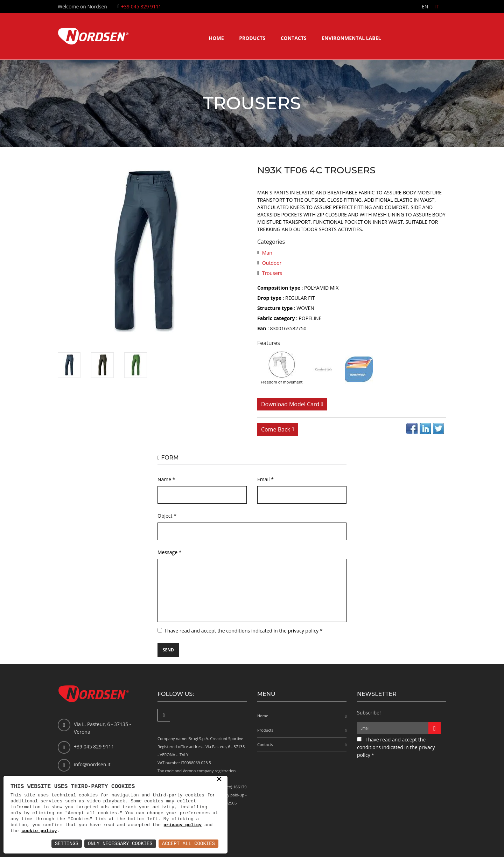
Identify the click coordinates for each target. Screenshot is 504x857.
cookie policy (39, 831)
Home (216, 38)
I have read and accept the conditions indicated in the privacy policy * (243, 631)
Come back (276, 429)
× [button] (219, 780)
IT (437, 6)
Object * (167, 516)
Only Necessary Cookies (120, 844)
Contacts (294, 38)
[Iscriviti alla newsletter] (435, 728)
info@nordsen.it (92, 764)
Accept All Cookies (188, 844)
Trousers (272, 273)
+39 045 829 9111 (141, 6)
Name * (166, 479)
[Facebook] (164, 715)
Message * (169, 552)
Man (267, 253)
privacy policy (183, 825)
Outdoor (272, 263)
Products (252, 38)
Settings (67, 844)
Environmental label (351, 38)
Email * (265, 479)
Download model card (290, 404)
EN (425, 6)
